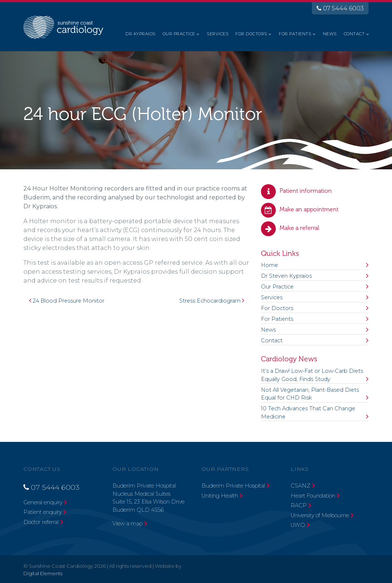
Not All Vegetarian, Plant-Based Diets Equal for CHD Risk (310, 394)
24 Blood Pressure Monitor (67, 301)
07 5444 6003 (340, 8)
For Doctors (251, 34)
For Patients (295, 34)
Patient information (306, 191)
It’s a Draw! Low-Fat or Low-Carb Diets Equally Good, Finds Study (312, 375)
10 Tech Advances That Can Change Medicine (308, 413)
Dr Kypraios (140, 34)
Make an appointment (309, 209)
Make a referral (299, 228)
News (330, 34)
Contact (354, 34)
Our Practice (179, 34)
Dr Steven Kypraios (286, 276)
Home (269, 265)
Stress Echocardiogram (212, 301)
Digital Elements (43, 573)
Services (218, 34)
